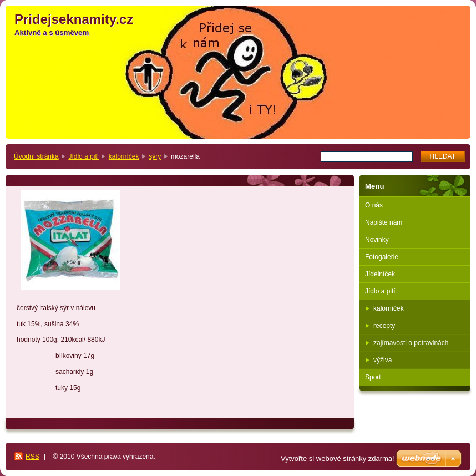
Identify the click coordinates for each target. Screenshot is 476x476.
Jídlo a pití (83, 156)
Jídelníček (380, 274)
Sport (373, 377)
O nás (374, 205)
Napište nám (384, 222)
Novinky (377, 240)
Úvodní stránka (36, 156)
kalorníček (124, 156)
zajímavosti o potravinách (411, 343)
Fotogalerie (382, 257)
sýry (155, 156)
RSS (32, 457)
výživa (383, 360)
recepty (384, 326)
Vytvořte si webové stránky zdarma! (338, 459)
